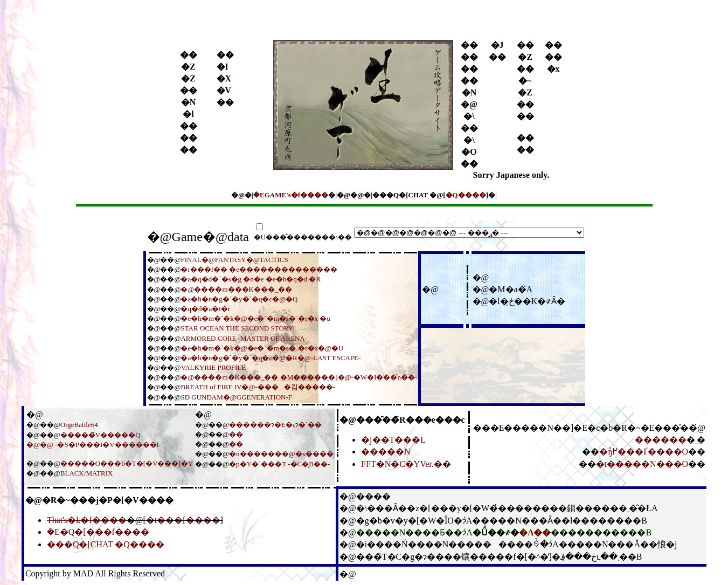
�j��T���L (393, 440)
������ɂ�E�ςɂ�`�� (275, 425)
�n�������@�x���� (281, 454)
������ (661, 440)
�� (236, 434)
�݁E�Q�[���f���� (98, 532)
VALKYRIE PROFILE (213, 367)
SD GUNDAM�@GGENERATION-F (236, 397)
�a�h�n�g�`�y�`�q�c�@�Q (239, 299)
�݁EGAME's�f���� (291, 195)
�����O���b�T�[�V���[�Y (127, 463)
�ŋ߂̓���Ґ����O (644, 452)
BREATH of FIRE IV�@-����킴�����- (258, 387)
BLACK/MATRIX (87, 473)
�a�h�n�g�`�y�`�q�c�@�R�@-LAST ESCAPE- (271, 358)
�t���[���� (183, 520)
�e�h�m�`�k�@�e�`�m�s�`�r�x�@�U (262, 348)
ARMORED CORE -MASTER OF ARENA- (244, 338)
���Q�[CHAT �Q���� (106, 544)
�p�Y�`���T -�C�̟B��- (279, 464)
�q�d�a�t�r (205, 309)
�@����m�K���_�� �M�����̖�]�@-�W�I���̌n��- (299, 377)
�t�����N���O (642, 464)
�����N (386, 452)
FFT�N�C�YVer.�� (406, 464)
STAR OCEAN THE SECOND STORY (237, 328)
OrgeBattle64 (79, 425)
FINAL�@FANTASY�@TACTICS (234, 260)
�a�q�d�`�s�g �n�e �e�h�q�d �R (251, 279)
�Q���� (466, 195)
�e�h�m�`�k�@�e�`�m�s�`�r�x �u (255, 318)
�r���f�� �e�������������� (259, 269)
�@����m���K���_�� (236, 289)
